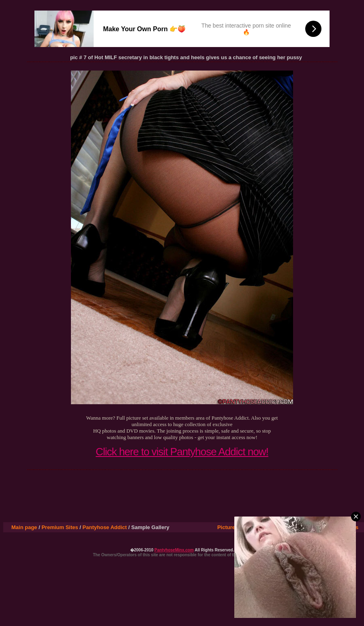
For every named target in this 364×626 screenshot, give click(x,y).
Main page (24, 527)
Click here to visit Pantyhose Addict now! (182, 452)
